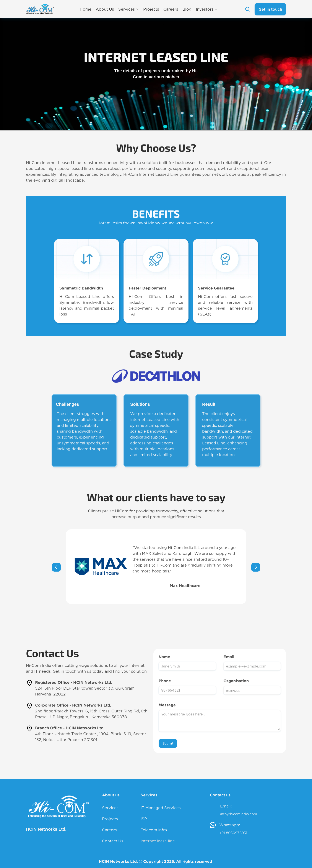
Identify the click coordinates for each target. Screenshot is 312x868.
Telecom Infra (154, 830)
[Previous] (56, 567)
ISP (144, 819)
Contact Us (113, 841)
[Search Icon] (248, 9)
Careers (109, 830)
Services (110, 808)
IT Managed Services (161, 808)
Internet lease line (158, 841)
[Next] (256, 567)
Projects (110, 819)
